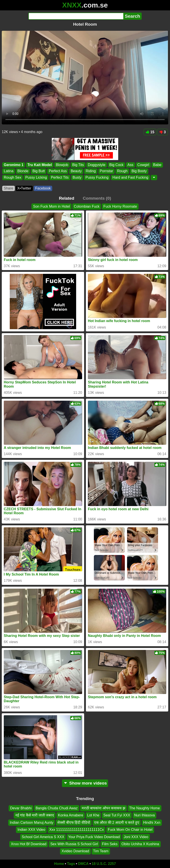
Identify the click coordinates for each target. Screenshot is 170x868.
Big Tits (78, 165)
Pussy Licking (36, 177)
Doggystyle (97, 165)
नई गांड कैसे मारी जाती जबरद (35, 815)
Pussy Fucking (97, 177)
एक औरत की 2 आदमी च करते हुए (117, 823)
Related (67, 198)
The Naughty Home (145, 808)
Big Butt (39, 171)
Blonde (23, 171)
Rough (122, 171)
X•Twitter (24, 188)
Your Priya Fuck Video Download (94, 837)
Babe (157, 165)
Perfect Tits (60, 177)
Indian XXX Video (31, 830)
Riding (91, 171)
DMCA (83, 864)
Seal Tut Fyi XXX (117, 815)
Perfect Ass (58, 171)
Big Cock (116, 165)
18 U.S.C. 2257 (104, 864)
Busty (77, 177)
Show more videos (85, 783)
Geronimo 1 (14, 165)
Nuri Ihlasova (144, 815)
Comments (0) (97, 198)
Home (59, 864)
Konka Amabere (71, 815)
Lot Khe (93, 815)
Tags (71, 864)
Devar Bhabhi (21, 808)
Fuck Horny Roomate (120, 206)
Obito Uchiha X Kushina (140, 844)
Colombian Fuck (87, 206)
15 (150, 132)
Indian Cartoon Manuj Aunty (32, 823)
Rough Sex (13, 177)
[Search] (76, 16)
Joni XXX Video (136, 837)
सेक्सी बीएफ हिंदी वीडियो (74, 823)
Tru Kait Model (40, 165)
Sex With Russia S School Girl (74, 844)
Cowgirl (143, 165)
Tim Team (101, 851)
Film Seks (110, 844)
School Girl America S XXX (43, 837)
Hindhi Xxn (152, 823)
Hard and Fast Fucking (130, 177)
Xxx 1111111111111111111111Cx (76, 830)
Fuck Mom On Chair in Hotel (130, 830)
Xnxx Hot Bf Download (29, 844)
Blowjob (62, 165)
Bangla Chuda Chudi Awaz (57, 808)
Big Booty (139, 171)
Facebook (43, 188)
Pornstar (106, 171)
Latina (9, 171)
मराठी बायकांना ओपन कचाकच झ (103, 808)
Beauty (76, 171)
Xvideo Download (75, 851)
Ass (130, 165)
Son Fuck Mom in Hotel (51, 206)
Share (9, 188)
